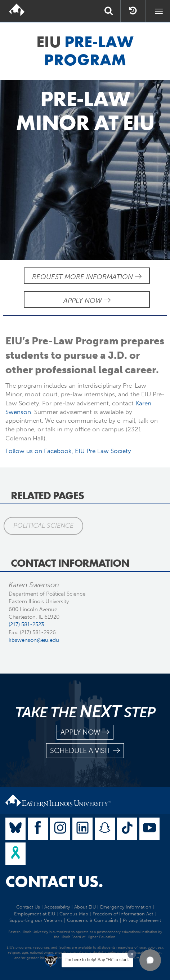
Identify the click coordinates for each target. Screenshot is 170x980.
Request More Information (87, 277)
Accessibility (57, 907)
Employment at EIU (35, 914)
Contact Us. (54, 881)
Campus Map (74, 914)
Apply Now (87, 300)
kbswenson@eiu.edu (34, 640)
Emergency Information (126, 907)
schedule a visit (85, 751)
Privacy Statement (142, 920)
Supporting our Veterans (36, 920)
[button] (150, 960)
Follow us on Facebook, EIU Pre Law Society (68, 451)
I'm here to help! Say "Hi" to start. (97, 960)
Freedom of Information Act (123, 914)
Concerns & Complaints (93, 920)
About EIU (85, 907)
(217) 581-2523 (26, 624)
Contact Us (28, 907)
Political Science (43, 526)
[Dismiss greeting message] (132, 954)
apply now (85, 732)
